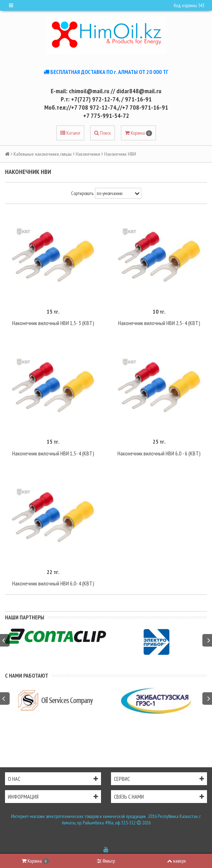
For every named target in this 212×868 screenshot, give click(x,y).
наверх (176, 861)
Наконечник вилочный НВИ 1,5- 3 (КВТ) (53, 323)
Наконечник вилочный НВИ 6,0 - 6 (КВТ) (159, 453)
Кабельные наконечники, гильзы (43, 154)
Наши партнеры (25, 617)
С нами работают (27, 675)
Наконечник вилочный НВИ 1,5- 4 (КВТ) (53, 453)
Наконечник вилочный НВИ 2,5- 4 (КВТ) (159, 323)
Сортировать (82, 193)
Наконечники (88, 154)
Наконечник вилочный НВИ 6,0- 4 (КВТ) (53, 583)
